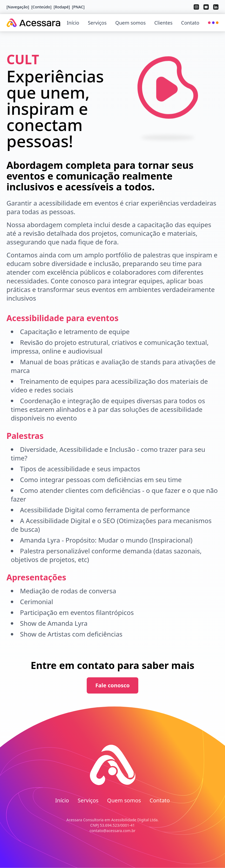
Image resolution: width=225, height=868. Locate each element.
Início (73, 23)
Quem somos (131, 23)
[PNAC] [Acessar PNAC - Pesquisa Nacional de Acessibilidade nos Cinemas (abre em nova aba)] (78, 7)
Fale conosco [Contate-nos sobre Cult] (112, 685)
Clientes (163, 23)
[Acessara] (33, 23)
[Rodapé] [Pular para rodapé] (62, 7)
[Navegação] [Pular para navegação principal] (18, 7)
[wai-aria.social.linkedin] (216, 7)
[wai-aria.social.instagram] (196, 7)
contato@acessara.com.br (112, 831)
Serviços (97, 23)
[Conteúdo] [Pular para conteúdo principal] (41, 7)
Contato (190, 23)
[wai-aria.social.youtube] (206, 7)
